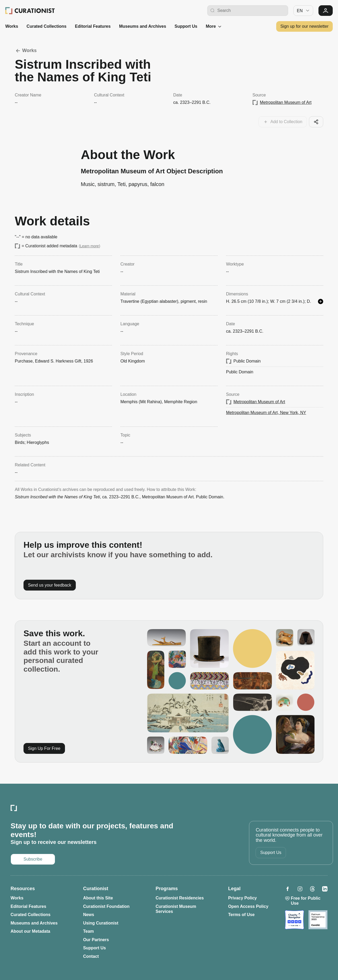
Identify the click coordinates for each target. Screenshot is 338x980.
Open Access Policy (248, 906)
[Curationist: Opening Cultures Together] (30, 11)
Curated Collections (47, 26)
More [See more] (214, 26)
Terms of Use (241, 915)
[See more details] (321, 301)
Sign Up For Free (44, 748)
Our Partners (96, 940)
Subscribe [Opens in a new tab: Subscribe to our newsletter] (33, 859)
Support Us (186, 26)
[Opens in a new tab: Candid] (318, 920)
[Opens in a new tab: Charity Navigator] (294, 920)
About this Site (98, 898)
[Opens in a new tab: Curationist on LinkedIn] (325, 889)
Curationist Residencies (180, 898)
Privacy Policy (243, 898)
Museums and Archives (143, 26)
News (89, 915)
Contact (91, 956)
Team (89, 931)
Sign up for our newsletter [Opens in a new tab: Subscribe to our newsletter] (304, 26)
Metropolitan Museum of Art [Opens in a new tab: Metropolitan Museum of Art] (286, 102)
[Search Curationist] (251, 11)
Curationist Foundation (106, 906)
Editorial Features (93, 26)
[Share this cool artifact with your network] (316, 122)
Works (12, 26)
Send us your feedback (50, 585)
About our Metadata (30, 931)
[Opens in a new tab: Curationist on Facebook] (288, 889)
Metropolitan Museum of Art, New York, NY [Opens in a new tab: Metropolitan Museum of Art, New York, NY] (266, 413)
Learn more (90, 246)
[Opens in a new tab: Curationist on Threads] (312, 889)
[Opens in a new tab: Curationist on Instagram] (300, 889)
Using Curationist (101, 923)
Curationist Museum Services (176, 909)
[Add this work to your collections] (283, 122)
